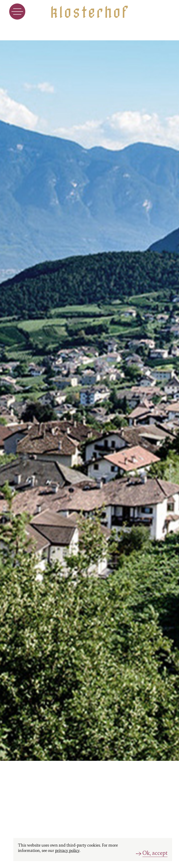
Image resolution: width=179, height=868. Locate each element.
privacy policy (67, 850)
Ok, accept (155, 853)
